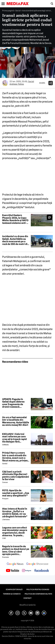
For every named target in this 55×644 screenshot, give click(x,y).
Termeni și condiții (12, 594)
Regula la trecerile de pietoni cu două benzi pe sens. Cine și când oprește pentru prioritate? (16, 550)
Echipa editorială (14, 590)
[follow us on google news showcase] (37, 564)
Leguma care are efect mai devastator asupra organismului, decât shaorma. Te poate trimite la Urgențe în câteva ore (15, 532)
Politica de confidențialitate (38, 594)
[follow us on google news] (15, 564)
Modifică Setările (28, 605)
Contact (27, 598)
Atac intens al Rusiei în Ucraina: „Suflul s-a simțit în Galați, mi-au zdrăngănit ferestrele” (15, 513)
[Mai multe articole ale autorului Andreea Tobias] (5, 83)
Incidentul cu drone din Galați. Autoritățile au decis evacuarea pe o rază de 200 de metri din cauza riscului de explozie (16, 240)
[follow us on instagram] (27, 571)
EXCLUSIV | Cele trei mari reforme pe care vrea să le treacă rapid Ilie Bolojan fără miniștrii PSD (14, 438)
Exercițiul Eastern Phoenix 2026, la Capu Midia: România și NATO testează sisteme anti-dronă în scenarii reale (15, 219)
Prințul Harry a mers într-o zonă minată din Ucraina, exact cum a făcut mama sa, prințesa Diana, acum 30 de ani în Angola (16, 457)
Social (18, 11)
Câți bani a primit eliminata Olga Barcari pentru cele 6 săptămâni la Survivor (16, 476)
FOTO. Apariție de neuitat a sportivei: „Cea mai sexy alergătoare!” (16, 493)
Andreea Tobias (17, 84)
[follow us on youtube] (13, 571)
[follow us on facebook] (42, 571)
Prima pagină (8, 11)
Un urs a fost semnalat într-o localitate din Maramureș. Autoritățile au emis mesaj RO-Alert (16, 421)
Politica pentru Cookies (38, 590)
